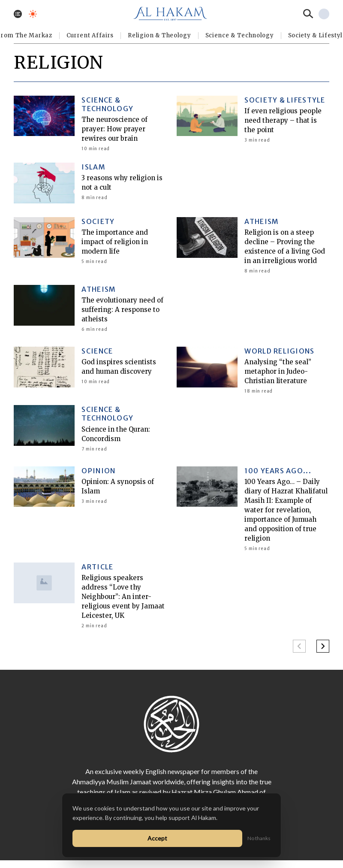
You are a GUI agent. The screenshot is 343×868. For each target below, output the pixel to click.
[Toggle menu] (18, 14)
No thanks (259, 838)
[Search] (308, 14)
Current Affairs (90, 35)
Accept (157, 838)
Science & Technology (240, 35)
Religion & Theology (159, 35)
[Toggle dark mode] (33, 14)
